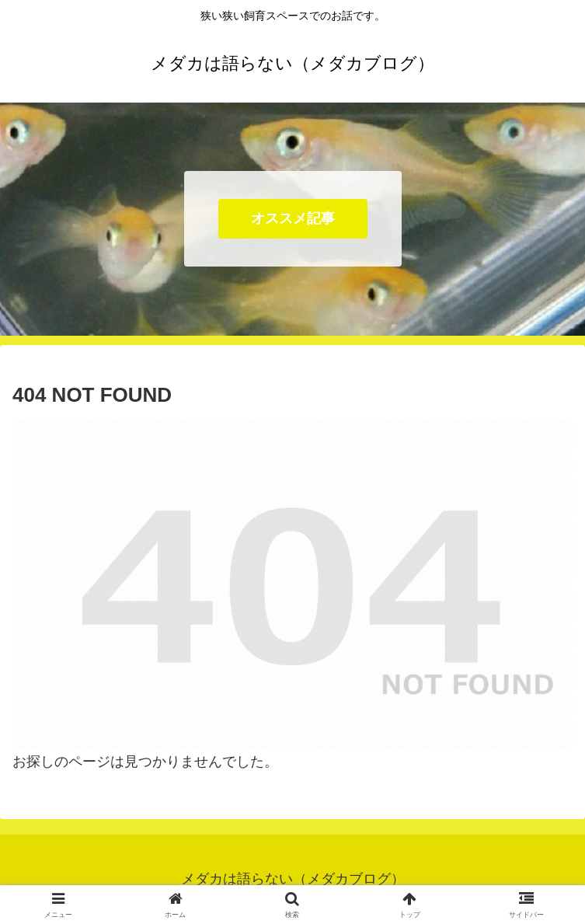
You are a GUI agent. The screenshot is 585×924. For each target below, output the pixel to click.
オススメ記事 (293, 218)
